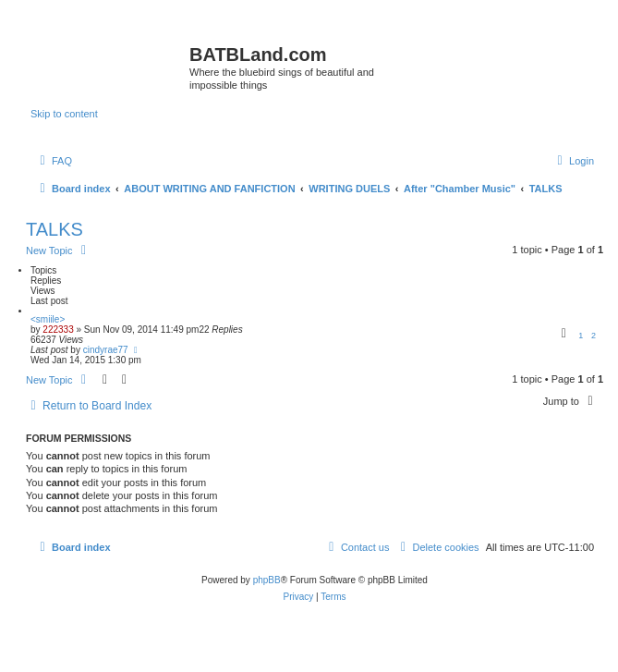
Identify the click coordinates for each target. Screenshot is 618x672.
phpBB (267, 580)
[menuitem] (54, 161)
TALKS (55, 229)
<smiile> (48, 319)
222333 (58, 330)
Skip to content (64, 114)
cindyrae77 (106, 350)
